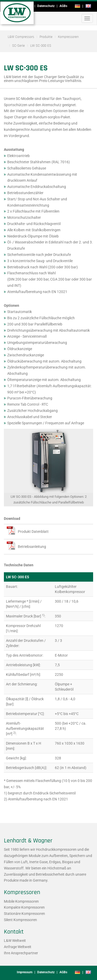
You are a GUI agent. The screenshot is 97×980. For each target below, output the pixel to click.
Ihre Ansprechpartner (21, 953)
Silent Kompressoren (20, 920)
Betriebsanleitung (32, 547)
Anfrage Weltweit (18, 947)
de (77, 6)
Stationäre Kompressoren (24, 914)
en (88, 6)
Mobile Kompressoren (21, 901)
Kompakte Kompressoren (24, 907)
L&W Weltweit (15, 941)
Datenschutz (46, 6)
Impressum (25, 972)
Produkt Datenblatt (33, 532)
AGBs (63, 6)
